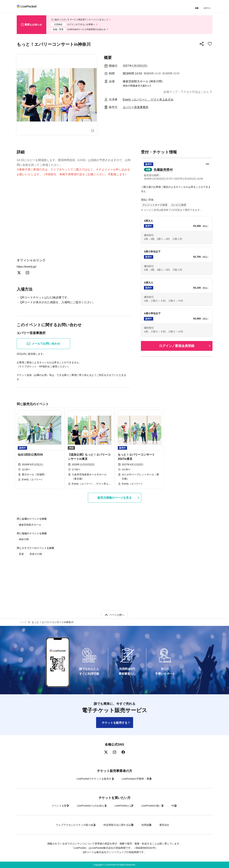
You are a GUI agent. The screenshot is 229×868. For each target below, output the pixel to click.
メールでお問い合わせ (43, 388)
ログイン (208, 8)
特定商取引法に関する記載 (116, 825)
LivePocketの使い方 (159, 806)
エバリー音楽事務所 (136, 110)
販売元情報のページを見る (115, 540)
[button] (177, 175)
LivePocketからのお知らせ (84, 806)
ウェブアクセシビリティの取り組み (64, 825)
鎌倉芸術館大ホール (28, 567)
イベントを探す (45, 806)
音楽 (21, 595)
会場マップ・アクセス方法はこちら (186, 94)
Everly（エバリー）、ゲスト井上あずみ (148, 102)
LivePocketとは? (123, 806)
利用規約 (151, 825)
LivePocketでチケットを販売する (89, 779)
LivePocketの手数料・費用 (139, 779)
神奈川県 (23, 581)
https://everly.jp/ (29, 311)
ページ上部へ (117, 613)
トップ (24, 621)
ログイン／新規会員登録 (177, 348)
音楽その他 (34, 595)
